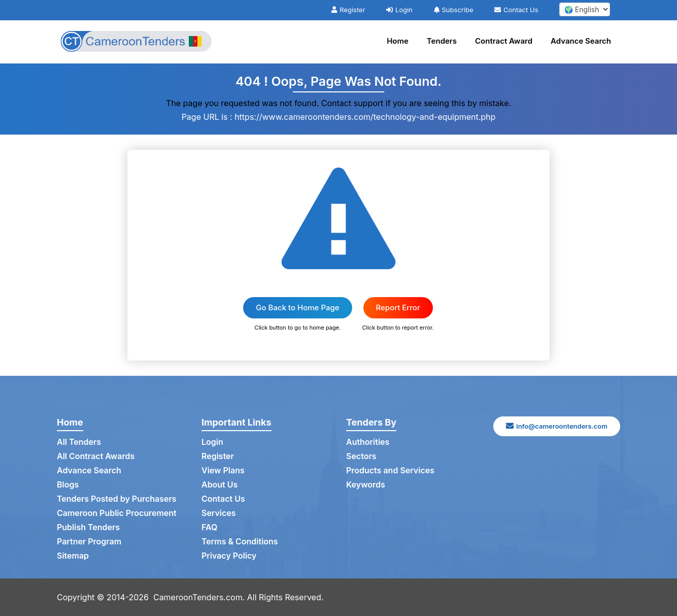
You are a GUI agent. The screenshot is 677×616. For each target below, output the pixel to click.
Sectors (361, 457)
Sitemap (73, 556)
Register (348, 10)
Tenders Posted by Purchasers (117, 499)
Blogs (68, 485)
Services (219, 513)
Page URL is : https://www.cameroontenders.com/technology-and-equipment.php (339, 117)
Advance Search (581, 41)
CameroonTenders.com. (199, 597)
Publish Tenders (88, 528)
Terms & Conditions (240, 542)
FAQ (209, 528)
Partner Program (89, 542)
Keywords (366, 485)
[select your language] (585, 9)
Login (399, 10)
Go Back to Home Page (297, 307)
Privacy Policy (229, 556)
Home (398, 41)
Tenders (442, 41)
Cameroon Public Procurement (117, 513)
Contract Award (504, 41)
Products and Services (390, 471)
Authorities (368, 442)
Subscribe (454, 10)
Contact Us (516, 10)
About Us (219, 485)
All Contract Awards (96, 457)
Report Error (398, 307)
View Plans (223, 471)
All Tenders (79, 442)
